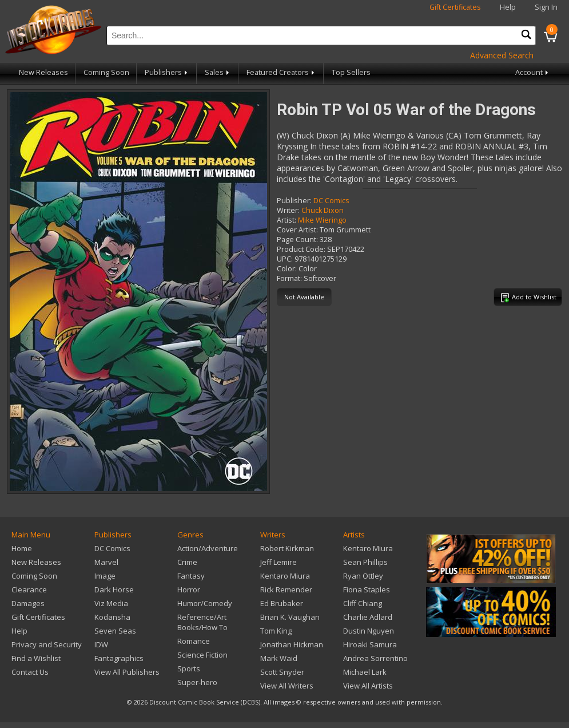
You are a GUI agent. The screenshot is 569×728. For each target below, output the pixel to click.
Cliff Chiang (363, 603)
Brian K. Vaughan (290, 617)
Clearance (29, 589)
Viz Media (111, 603)
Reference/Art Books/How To (202, 622)
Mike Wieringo (322, 220)
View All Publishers (127, 672)
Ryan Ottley (363, 576)
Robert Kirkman (287, 548)
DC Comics (331, 201)
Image (105, 576)
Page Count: (297, 240)
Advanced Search (502, 55)
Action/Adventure (208, 548)
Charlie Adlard (368, 617)
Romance (194, 641)
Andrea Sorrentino (375, 658)
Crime (187, 562)
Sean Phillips (365, 562)
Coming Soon (106, 72)
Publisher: (294, 201)
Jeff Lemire (278, 562)
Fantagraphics (119, 658)
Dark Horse (114, 589)
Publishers (167, 72)
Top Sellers (351, 72)
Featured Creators (281, 72)
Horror (189, 589)
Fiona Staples (367, 589)
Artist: (287, 220)
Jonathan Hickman (292, 644)
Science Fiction (202, 655)
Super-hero (197, 682)
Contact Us (30, 672)
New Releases (43, 72)
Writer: (288, 210)
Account (533, 72)
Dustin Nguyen (369, 631)
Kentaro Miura (285, 576)
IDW (101, 644)
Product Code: (301, 249)
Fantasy (191, 576)
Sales (218, 72)
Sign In (546, 7)
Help (508, 7)
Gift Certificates (455, 7)
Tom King (276, 631)
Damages (28, 603)
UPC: (285, 259)
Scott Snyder (282, 672)
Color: (287, 269)
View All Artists (368, 686)
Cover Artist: (297, 230)
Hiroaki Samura (370, 644)
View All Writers (287, 686)
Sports (189, 668)
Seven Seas (115, 631)
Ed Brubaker (282, 603)
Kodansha (112, 617)
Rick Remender (286, 589)
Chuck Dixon (323, 210)
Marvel (106, 562)
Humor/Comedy (205, 603)
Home (22, 548)
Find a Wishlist (36, 658)
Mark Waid (279, 658)
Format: (289, 278)
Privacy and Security (47, 644)
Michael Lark (365, 672)
